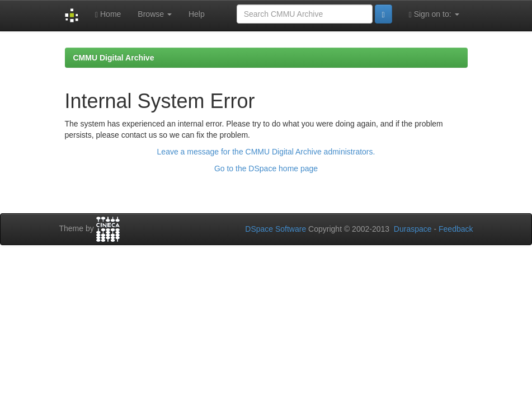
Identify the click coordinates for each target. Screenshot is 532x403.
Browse (155, 14)
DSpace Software (276, 229)
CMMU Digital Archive (114, 58)
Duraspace (413, 229)
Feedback (456, 229)
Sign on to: (434, 14)
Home (108, 14)
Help (197, 14)
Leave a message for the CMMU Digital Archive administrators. (266, 152)
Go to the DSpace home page (266, 168)
